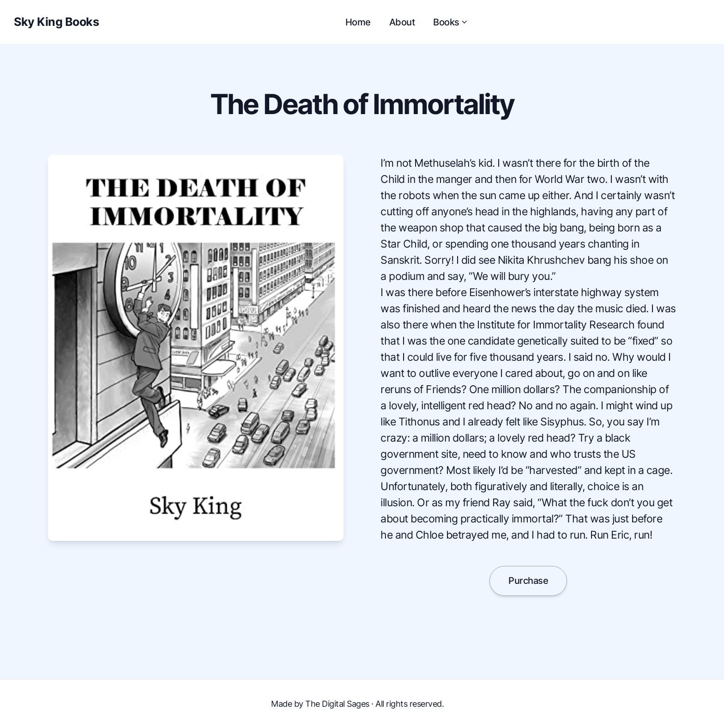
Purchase (528, 581)
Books (451, 22)
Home (358, 22)
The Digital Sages (337, 704)
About (402, 22)
